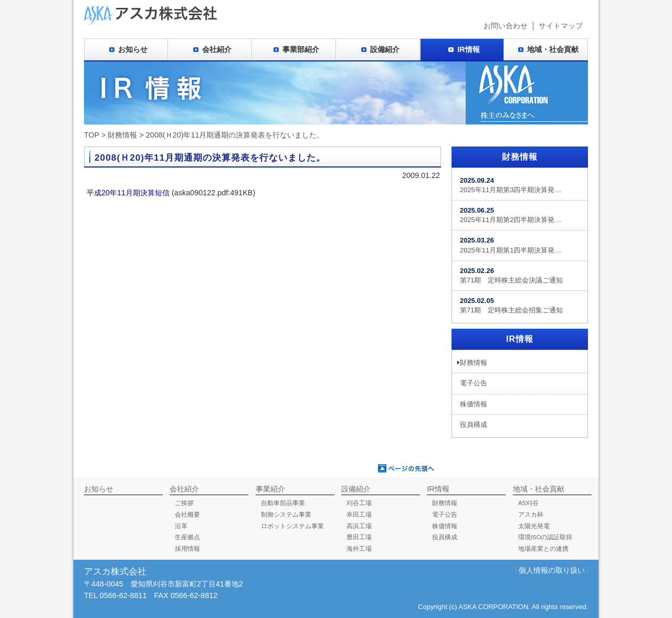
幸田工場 (359, 515)
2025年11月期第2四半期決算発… (511, 215)
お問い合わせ (506, 26)
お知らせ (133, 49)
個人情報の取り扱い (552, 570)
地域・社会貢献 (553, 49)
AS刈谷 (528, 503)
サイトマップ (561, 26)
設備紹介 (385, 49)
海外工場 (359, 549)
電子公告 (474, 383)
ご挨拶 (184, 503)
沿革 (181, 526)
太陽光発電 (534, 526)
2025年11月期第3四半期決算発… (511, 185)
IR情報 (468, 49)
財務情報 (122, 135)
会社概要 (187, 515)
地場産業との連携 (543, 549)
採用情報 (187, 549)
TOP (92, 135)
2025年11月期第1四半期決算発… (511, 245)
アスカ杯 (531, 515)
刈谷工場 (359, 503)
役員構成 (474, 425)
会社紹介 (217, 49)
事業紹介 (270, 489)
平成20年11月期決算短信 (128, 193)
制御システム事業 (286, 515)
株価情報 (474, 404)
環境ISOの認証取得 (545, 537)
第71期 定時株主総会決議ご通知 (511, 275)
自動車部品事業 (283, 503)
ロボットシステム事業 (292, 526)
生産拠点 (187, 537)
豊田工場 (359, 537)
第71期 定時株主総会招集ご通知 (511, 305)
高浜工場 (359, 526)
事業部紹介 (301, 49)
